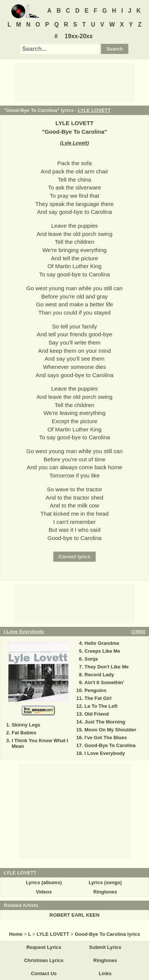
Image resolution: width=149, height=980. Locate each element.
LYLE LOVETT (94, 110)
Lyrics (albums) (44, 882)
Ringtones (105, 892)
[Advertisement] (75, 82)
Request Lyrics (44, 947)
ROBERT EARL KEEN (74, 915)
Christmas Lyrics (44, 960)
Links (105, 973)
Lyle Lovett (74, 143)
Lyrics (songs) (105, 882)
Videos (44, 892)
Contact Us (44, 973)
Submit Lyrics (105, 947)
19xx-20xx (79, 36)
